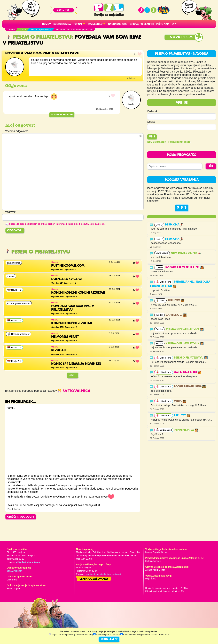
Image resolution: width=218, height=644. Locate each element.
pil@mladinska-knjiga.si (28, 562)
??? (174, 24)
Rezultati (176, 301)
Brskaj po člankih (142, 24)
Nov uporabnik (157, 142)
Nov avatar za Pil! (186, 253)
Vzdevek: (153, 111)
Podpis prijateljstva (190, 387)
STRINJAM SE (109, 639)
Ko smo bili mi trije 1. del (185, 268)
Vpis (152, 137)
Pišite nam (163, 24)
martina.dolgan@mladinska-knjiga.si (103, 574)
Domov (46, 24)
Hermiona (174, 225)
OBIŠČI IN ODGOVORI (21, 517)
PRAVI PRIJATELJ (186, 430)
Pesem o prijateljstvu (39, 37)
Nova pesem (181, 37)
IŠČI (211, 166)
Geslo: (151, 122)
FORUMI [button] (78, 24)
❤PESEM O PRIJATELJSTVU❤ (185, 329)
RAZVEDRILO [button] (95, 24)
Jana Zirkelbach (14, 571)
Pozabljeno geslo (179, 142)
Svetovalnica (62, 24)
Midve (180, 401)
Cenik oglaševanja (94, 579)
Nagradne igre (118, 24)
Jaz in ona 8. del (188, 372)
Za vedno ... (176, 315)
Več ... (73, 375)
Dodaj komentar (62, 115)
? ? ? (182, 208)
